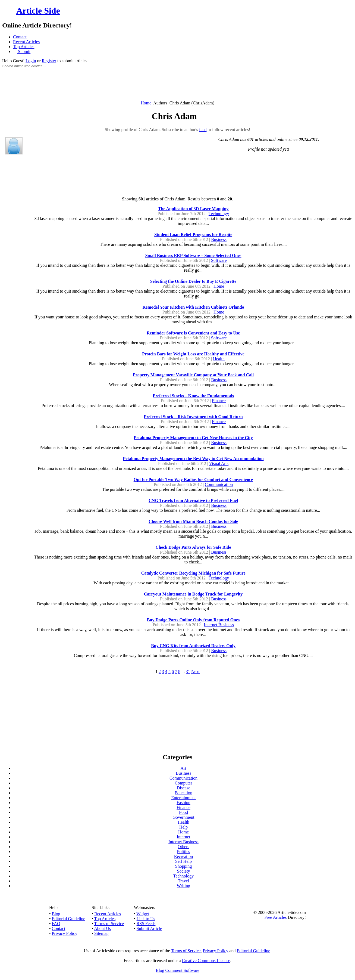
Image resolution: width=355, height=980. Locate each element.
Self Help (183, 861)
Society (184, 871)
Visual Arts (219, 463)
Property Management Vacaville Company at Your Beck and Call (193, 375)
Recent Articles (26, 42)
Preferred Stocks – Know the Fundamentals (193, 396)
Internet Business (219, 625)
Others (183, 847)
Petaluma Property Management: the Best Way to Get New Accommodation (193, 459)
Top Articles (24, 47)
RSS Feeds (146, 924)
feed (203, 130)
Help (183, 827)
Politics (183, 852)
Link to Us (146, 919)
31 (188, 672)
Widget (143, 914)
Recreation (183, 856)
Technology (219, 214)
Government (184, 817)
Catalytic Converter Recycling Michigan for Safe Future (193, 573)
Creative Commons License (206, 961)
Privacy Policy (65, 933)
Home (146, 103)
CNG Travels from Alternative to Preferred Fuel (193, 500)
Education (183, 793)
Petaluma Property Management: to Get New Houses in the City (193, 438)
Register (49, 61)
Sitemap (101, 933)
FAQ (56, 924)
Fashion (183, 803)
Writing (183, 886)
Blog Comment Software (178, 970)
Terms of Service (109, 924)
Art (183, 768)
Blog (56, 914)
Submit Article (149, 928)
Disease (184, 788)
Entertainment (183, 798)
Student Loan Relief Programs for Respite (193, 235)
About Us (102, 928)
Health (219, 359)
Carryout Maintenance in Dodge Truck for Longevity (193, 594)
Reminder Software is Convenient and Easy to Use (193, 333)
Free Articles (275, 917)
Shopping (183, 866)
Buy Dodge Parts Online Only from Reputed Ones (193, 620)
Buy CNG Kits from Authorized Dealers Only (193, 646)
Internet (184, 837)
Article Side (38, 11)
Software (219, 260)
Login (31, 61)
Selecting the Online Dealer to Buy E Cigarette (193, 281)
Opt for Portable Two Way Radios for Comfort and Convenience (193, 480)
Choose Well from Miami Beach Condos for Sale (193, 521)
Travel (183, 881)
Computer (184, 783)
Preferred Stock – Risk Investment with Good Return (193, 417)
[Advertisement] (178, 87)
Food (183, 812)
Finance (219, 401)
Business (219, 239)
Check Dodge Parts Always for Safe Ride (193, 547)
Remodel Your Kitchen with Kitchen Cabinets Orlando (193, 307)
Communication (219, 484)
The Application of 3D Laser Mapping (193, 209)
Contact (20, 37)
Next (195, 672)
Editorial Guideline (69, 919)
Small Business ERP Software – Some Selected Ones (193, 255)
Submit (24, 52)
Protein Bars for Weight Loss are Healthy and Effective (193, 354)
